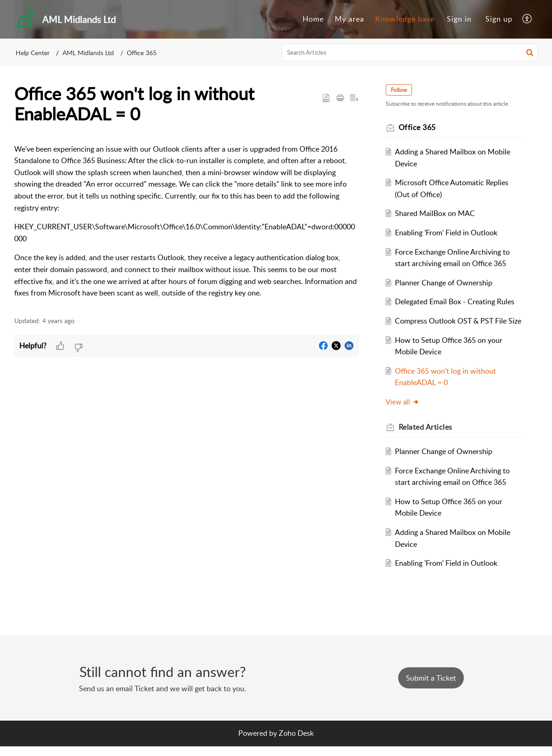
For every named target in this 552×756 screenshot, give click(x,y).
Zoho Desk (296, 743)
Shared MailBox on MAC (438, 213)
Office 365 (142, 53)
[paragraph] (186, 221)
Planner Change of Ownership (446, 283)
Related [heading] (428, 439)
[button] (527, 19)
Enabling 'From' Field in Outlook (449, 233)
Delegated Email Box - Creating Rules (457, 301)
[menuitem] (313, 19)
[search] (410, 52)
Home (313, 19)
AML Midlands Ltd (88, 53)
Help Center (33, 53)
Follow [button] (401, 90)
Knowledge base (405, 19)
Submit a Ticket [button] (431, 688)
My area (349, 19)
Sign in (459, 19)
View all (405, 413)
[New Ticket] (431, 688)
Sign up (499, 19)
